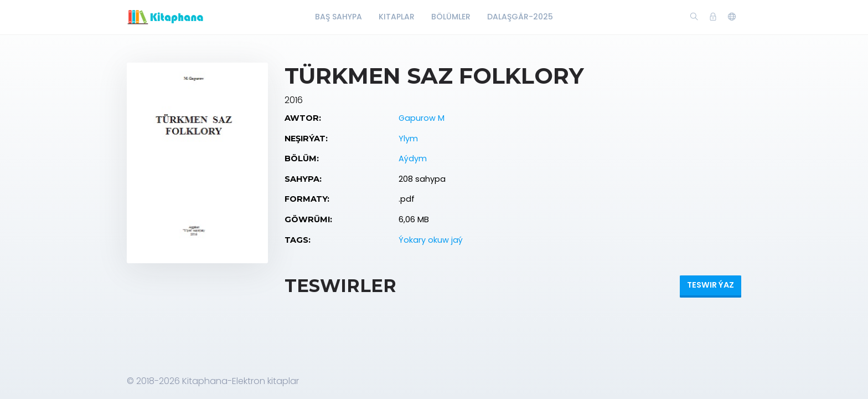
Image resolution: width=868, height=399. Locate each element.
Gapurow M (422, 118)
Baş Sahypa (339, 17)
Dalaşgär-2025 (520, 17)
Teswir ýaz (711, 285)
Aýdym (413, 158)
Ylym (408, 139)
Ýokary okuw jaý (431, 240)
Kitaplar (397, 17)
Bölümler (451, 17)
